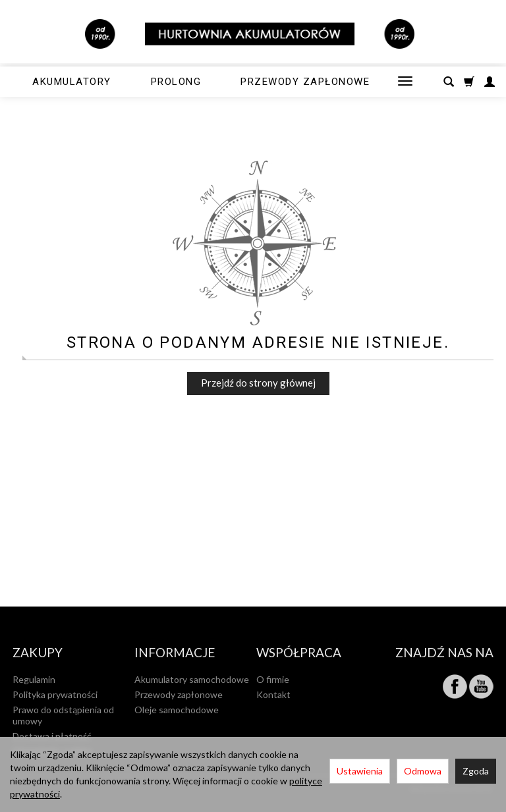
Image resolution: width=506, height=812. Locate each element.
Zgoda (476, 771)
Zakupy (38, 653)
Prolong (176, 82)
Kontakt (273, 694)
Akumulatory (72, 82)
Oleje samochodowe (177, 710)
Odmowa (423, 771)
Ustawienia (360, 771)
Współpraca (299, 653)
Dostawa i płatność (52, 736)
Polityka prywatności (55, 694)
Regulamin (34, 679)
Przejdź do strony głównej (258, 383)
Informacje (175, 653)
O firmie (273, 679)
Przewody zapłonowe (305, 82)
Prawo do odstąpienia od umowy (63, 715)
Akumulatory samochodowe (192, 679)
